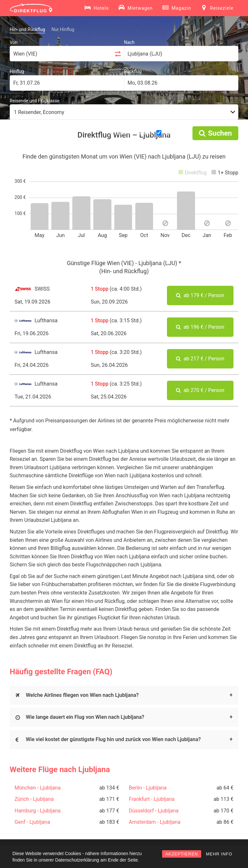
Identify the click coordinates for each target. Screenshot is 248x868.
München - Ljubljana (38, 788)
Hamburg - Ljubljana (38, 811)
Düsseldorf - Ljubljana (154, 811)
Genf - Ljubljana (32, 822)
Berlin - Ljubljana (148, 788)
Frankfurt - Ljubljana (152, 799)
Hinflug (17, 71)
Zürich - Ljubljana (34, 799)
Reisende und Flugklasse (35, 101)
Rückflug (133, 71)
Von (14, 42)
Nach (129, 42)
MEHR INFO (219, 854)
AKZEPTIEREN (182, 854)
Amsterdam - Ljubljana (155, 822)
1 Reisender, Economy (39, 112)
